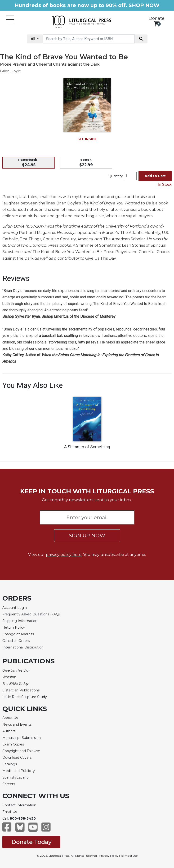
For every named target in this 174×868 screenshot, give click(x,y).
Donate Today (31, 842)
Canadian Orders (16, 641)
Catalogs (10, 764)
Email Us (10, 812)
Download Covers (17, 758)
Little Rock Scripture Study (25, 697)
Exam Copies (13, 744)
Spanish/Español (16, 777)
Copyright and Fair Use (21, 751)
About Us (10, 718)
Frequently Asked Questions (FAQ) (31, 614)
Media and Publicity (19, 771)
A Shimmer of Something (87, 447)
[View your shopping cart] (157, 24)
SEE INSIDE (87, 139)
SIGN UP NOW (87, 536)
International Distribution (23, 647)
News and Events (17, 724)
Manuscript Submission (22, 738)
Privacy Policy (109, 856)
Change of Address (18, 634)
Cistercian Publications (21, 690)
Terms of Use (129, 856)
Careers (9, 784)
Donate (157, 18)
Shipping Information (20, 621)
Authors (9, 731)
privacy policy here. (64, 555)
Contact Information (19, 805)
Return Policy (14, 627)
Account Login (15, 608)
